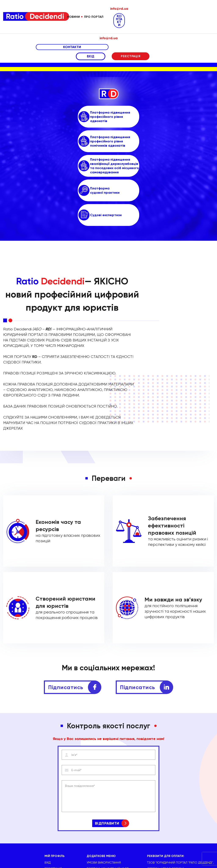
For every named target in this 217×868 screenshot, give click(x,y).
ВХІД (91, 56)
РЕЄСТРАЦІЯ (131, 56)
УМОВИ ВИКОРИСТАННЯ (104, 798)
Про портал (94, 17)
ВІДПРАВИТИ (107, 758)
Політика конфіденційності (108, 804)
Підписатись (66, 622)
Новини (73, 17)
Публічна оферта (100, 810)
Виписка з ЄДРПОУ (101, 816)
